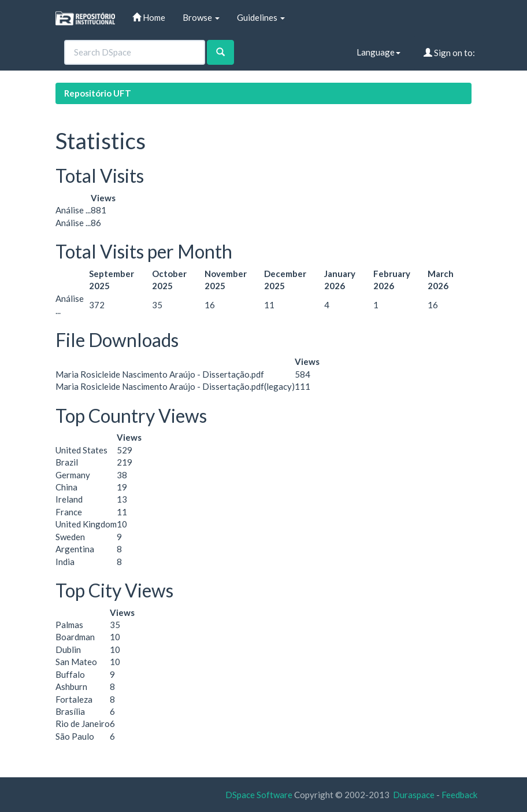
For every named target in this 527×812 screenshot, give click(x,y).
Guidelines (261, 17)
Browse (201, 17)
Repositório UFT (98, 93)
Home (149, 17)
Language (378, 52)
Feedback (459, 795)
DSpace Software (259, 795)
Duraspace (414, 795)
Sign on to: (449, 53)
